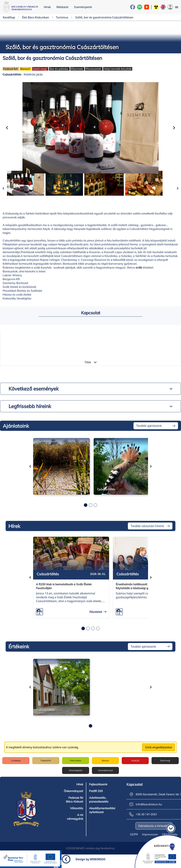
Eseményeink (83, 7)
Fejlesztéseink (98, 789)
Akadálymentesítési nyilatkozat (102, 814)
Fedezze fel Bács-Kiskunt (75, 804)
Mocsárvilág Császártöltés (115, 447)
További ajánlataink (149, 431)
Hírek (47, 7)
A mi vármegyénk (75, 821)
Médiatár (63, 7)
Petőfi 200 (96, 795)
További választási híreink (147, 531)
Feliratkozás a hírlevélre (154, 830)
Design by (91, 863)
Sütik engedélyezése (159, 753)
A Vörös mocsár (47, 447)
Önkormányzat (73, 795)
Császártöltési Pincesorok (53, 667)
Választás (77, 812)
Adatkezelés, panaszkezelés (99, 804)
